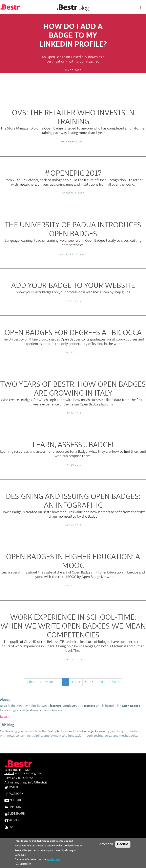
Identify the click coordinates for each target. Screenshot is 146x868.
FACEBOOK (14, 794)
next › (103, 682)
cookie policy (54, 860)
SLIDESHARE (15, 814)
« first (30, 682)
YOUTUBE (13, 800)
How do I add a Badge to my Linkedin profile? (73, 36)
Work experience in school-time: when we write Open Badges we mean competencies (73, 626)
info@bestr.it (38, 783)
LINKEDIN (13, 807)
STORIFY (12, 820)
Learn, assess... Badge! (73, 445)
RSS (9, 827)
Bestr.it (5, 717)
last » (116, 682)
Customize (23, 865)
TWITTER (13, 787)
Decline (123, 844)
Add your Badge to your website (73, 286)
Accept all (106, 845)
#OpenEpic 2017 (73, 173)
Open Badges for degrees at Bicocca (73, 333)
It (142, 8)
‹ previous (47, 682)
